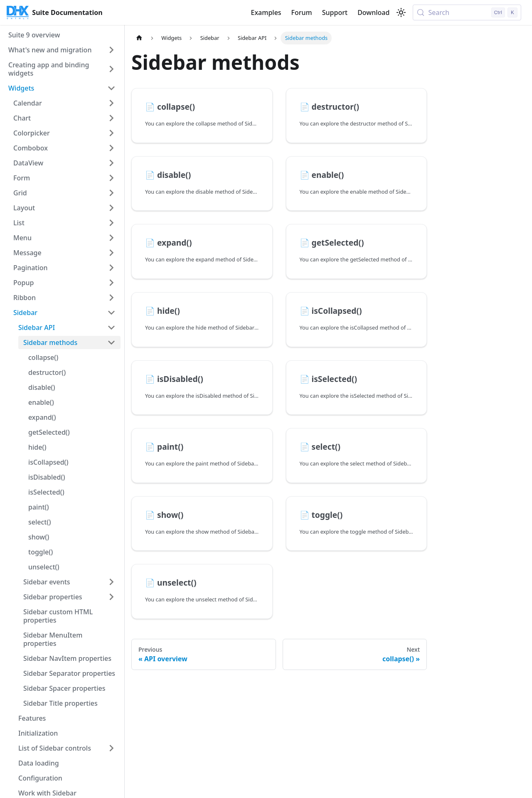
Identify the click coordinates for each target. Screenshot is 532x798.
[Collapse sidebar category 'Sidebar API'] (111, 328)
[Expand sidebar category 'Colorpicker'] (111, 133)
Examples (266, 12)
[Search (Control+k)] (467, 12)
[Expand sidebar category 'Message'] (111, 253)
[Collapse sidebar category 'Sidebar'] (111, 313)
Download (373, 12)
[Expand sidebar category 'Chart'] (111, 118)
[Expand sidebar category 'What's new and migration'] (111, 50)
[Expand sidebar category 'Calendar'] (111, 103)
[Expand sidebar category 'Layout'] (111, 208)
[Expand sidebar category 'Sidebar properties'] (111, 597)
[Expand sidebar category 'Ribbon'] (111, 298)
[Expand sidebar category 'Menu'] (111, 238)
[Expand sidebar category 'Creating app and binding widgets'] (111, 69)
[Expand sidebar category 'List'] (111, 223)
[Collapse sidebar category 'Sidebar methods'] (111, 342)
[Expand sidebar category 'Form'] (111, 178)
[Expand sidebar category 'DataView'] (111, 163)
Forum (302, 12)
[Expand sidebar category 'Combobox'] (111, 148)
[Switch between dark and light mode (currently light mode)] (401, 12)
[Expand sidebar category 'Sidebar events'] (111, 582)
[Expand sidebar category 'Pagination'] (111, 268)
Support (335, 12)
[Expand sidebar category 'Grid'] (111, 193)
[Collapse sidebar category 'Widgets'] (111, 88)
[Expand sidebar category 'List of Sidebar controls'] (111, 748)
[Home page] (139, 38)
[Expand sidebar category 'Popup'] (111, 283)
